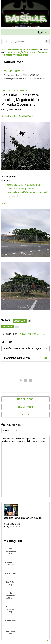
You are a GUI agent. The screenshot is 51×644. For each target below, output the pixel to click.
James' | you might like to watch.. (21, 52)
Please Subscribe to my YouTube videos (19, 50)
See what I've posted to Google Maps (24, 54)
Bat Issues (12, 91)
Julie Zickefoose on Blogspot (10, 596)
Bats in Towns (10, 574)
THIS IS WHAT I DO (14, 71)
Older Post (26, 407)
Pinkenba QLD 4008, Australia (32, 334)
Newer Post (26, 399)
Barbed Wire (23, 91)
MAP (4, 203)
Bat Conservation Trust (10, 551)
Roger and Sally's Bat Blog (10, 609)
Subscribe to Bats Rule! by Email (17, 116)
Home (3, 91)
